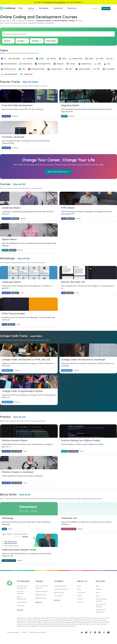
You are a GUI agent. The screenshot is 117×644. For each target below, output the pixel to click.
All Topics (35, 41)
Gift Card (80, 602)
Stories (80, 596)
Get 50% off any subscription (55, 2)
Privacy (24, 632)
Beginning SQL (41, 595)
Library (31, 8)
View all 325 (19, 184)
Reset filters (51, 41)
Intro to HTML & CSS (61, 589)
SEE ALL (20, 610)
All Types (21, 41)
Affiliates (99, 589)
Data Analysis (22, 602)
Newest (7, 41)
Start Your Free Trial (58, 172)
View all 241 (24, 259)
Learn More (36, 336)
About (79, 586)
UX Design (20, 605)
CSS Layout (58, 596)
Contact (80, 599)
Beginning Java (41, 598)
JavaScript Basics (60, 586)
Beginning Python (42, 591)
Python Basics (59, 592)
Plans (20, 8)
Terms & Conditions (13, 632)
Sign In (95, 8)
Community (58, 8)
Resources (72, 8)
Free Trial (106, 8)
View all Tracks (30, 82)
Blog (79, 589)
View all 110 (19, 417)
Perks (98, 592)
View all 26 (25, 495)
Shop (98, 596)
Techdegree (44, 8)
